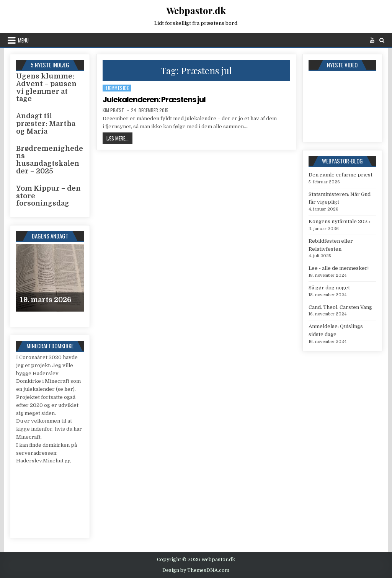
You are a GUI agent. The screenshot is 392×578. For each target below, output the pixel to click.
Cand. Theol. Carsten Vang (340, 307)
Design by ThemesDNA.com (196, 570)
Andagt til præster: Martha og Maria (46, 124)
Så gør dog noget (329, 288)
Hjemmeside (117, 88)
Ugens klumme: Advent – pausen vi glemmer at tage (46, 87)
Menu (23, 40)
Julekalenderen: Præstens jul (154, 100)
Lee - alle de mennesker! (339, 268)
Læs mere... (119, 138)
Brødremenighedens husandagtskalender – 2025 (50, 160)
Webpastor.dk (196, 10)
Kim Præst (113, 110)
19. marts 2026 (46, 300)
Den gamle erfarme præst (341, 175)
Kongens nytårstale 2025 (340, 221)
